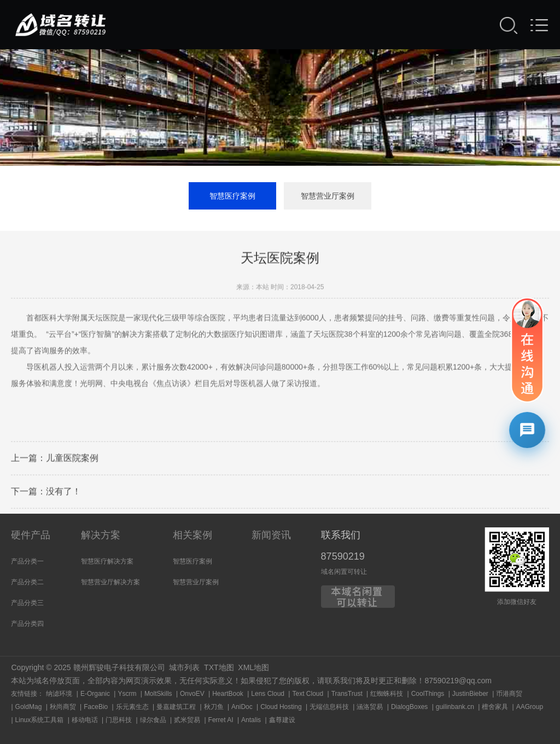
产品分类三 (27, 603)
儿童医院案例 (72, 459)
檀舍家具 (495, 707)
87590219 (343, 556)
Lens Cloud (268, 694)
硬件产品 (31, 535)
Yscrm (127, 694)
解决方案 (101, 535)
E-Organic (95, 694)
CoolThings (428, 694)
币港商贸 (509, 694)
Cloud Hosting (281, 707)
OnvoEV (192, 694)
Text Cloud (308, 694)
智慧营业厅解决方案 (110, 582)
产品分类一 (27, 561)
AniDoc (242, 707)
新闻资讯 (271, 535)
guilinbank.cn (455, 707)
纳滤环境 (59, 694)
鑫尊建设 (282, 720)
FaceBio (96, 707)
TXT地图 (219, 667)
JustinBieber (470, 694)
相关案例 (192, 535)
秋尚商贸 (63, 707)
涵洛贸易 (370, 707)
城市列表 (184, 667)
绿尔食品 (153, 720)
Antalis (251, 720)
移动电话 (85, 720)
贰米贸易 (187, 720)
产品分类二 (27, 582)
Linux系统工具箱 (40, 720)
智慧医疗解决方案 (107, 561)
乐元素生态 (132, 707)
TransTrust (347, 694)
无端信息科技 (329, 707)
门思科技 (119, 720)
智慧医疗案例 (232, 196)
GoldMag (29, 707)
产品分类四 (27, 624)
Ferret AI (221, 720)
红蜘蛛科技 (387, 694)
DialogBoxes (409, 707)
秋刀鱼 (214, 707)
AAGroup (530, 707)
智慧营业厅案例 (328, 196)
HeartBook (228, 694)
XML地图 (253, 667)
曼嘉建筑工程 (176, 707)
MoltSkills (158, 694)
